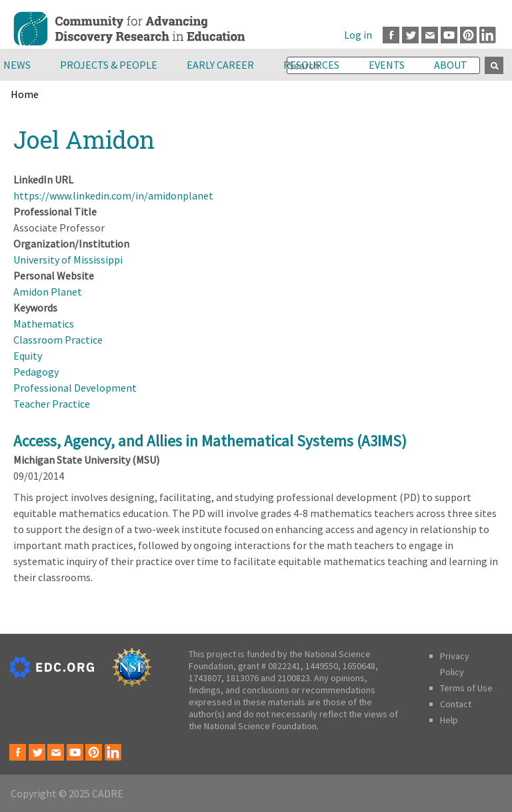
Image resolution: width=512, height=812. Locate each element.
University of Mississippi (68, 260)
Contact (456, 704)
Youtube (449, 35)
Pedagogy (36, 372)
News (17, 65)
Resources (311, 65)
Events (387, 65)
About (451, 65)
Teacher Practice (52, 404)
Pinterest (468, 35)
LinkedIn (488, 35)
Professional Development (75, 388)
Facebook (391, 35)
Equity (28, 356)
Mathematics (44, 324)
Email (430, 35)
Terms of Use (466, 688)
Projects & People (109, 65)
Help (449, 720)
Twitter (410, 35)
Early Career (220, 65)
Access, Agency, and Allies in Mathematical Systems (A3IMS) (210, 441)
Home (25, 94)
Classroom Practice (58, 340)
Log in (358, 35)
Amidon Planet (48, 292)
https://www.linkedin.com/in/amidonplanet (113, 195)
